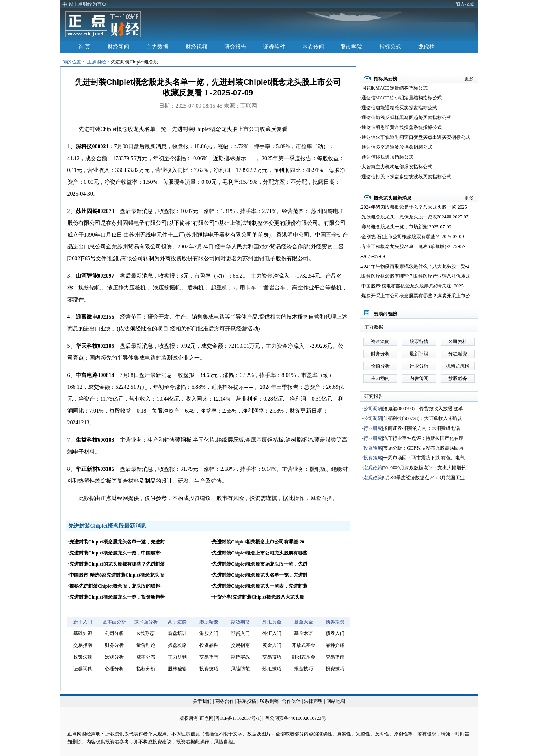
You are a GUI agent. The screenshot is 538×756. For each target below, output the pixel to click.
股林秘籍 (177, 669)
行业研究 (373, 428)
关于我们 (202, 701)
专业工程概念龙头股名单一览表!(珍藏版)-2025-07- (413, 246)
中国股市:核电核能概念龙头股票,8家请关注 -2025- (413, 286)
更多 (469, 79)
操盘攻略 (177, 645)
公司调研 (373, 409)
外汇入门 (272, 633)
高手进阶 (177, 622)
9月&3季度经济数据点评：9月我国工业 (424, 478)
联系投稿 (247, 701)
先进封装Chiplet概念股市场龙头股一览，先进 (260, 564)
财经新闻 (118, 47)
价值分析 (380, 366)
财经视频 (196, 47)
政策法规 (83, 657)
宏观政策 (373, 468)
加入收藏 (465, 4)
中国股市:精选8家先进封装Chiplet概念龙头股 (117, 575)
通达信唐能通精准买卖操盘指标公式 (399, 108)
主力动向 (380, 378)
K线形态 (146, 633)
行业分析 (419, 366)
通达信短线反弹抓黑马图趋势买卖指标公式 (406, 118)
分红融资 (458, 354)
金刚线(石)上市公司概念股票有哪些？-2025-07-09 (413, 237)
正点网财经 (79, 734)
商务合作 (225, 701)
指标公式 (390, 47)
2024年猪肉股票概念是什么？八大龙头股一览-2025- (415, 207)
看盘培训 (177, 633)
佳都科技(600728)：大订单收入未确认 (423, 418)
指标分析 (146, 669)
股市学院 (351, 47)
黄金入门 (272, 645)
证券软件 (274, 47)
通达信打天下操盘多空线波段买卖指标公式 (406, 177)
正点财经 (97, 62)
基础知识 (83, 633)
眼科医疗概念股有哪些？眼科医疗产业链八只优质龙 (416, 276)
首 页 (84, 47)
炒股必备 (458, 378)
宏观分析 (114, 657)
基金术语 (303, 633)
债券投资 (335, 622)
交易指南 (83, 645)
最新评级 (419, 354)
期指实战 (240, 657)
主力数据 (157, 47)
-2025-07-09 (373, 256)
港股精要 (209, 622)
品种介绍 (335, 645)
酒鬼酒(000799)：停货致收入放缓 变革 (423, 409)
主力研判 (177, 657)
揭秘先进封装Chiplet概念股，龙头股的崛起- (115, 586)
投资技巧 (209, 669)
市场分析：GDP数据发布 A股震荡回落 (423, 448)
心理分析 (114, 669)
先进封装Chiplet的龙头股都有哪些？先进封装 (117, 564)
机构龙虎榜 (458, 366)
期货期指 (240, 622)
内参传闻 (313, 47)
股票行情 (419, 342)
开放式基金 (303, 645)
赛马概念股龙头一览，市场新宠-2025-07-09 (406, 227)
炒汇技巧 (272, 669)
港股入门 (209, 633)
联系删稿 (270, 701)
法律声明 (313, 701)
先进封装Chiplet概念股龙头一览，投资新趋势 (117, 597)
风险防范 (240, 669)
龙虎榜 (426, 47)
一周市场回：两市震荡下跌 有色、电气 (424, 458)
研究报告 (235, 47)
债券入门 (335, 633)
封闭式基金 (303, 657)
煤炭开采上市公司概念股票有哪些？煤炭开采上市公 (416, 296)
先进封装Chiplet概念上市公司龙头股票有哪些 (260, 553)
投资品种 (209, 645)
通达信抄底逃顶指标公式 (387, 157)
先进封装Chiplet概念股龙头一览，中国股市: (115, 553)
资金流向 (380, 342)
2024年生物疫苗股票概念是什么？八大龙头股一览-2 (415, 266)
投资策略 (373, 448)
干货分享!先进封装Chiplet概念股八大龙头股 (258, 597)
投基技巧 (303, 669)
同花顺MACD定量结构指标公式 (395, 88)
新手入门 (83, 622)
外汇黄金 (272, 622)
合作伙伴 (291, 701)
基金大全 (303, 622)
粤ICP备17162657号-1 (237, 718)
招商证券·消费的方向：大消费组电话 (422, 428)
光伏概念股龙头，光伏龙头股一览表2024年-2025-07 (415, 217)
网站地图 (336, 701)
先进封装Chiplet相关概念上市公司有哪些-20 (258, 542)
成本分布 (146, 657)
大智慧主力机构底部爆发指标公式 (397, 167)
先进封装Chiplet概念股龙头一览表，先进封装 (260, 586)
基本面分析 (114, 622)
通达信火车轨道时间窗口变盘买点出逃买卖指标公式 (416, 137)
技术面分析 (146, 622)
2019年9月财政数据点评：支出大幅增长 (424, 468)
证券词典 (83, 669)
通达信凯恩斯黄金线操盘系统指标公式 (402, 127)
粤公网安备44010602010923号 (296, 718)
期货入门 (240, 633)
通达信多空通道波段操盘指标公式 (397, 147)
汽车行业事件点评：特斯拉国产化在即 (423, 438)
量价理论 (146, 645)
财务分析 (114, 645)
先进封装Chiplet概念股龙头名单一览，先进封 (117, 542)
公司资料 (458, 342)
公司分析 (114, 633)
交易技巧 (272, 657)
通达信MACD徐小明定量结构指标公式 (402, 98)
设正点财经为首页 (87, 4)
